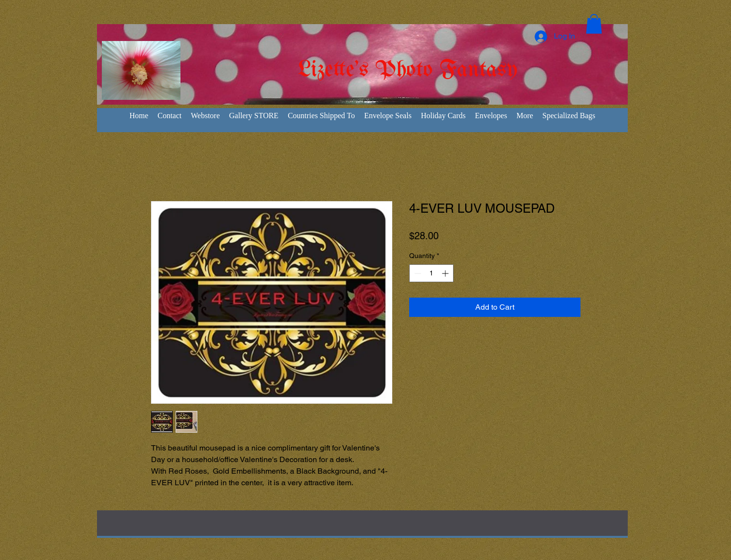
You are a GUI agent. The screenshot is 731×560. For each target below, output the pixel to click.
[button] (594, 24)
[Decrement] (417, 273)
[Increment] (446, 273)
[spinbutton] (431, 273)
